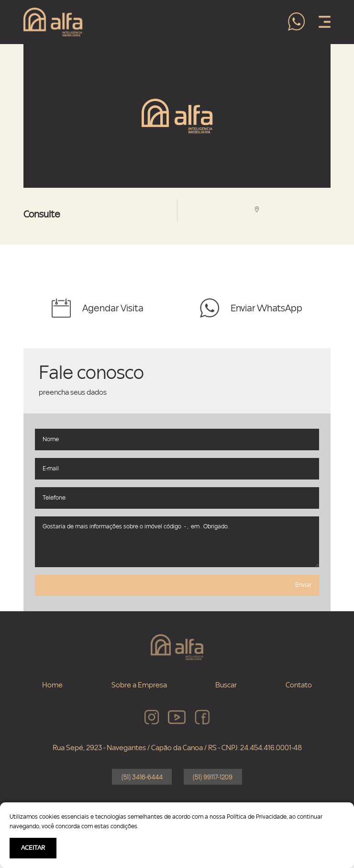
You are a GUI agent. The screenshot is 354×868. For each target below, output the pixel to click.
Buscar (226, 685)
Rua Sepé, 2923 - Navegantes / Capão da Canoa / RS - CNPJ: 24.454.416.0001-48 (177, 748)
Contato (299, 685)
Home (52, 685)
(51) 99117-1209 (213, 777)
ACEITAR (33, 848)
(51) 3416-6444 (142, 777)
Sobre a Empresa (139, 685)
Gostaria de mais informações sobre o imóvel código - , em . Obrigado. (177, 542)
